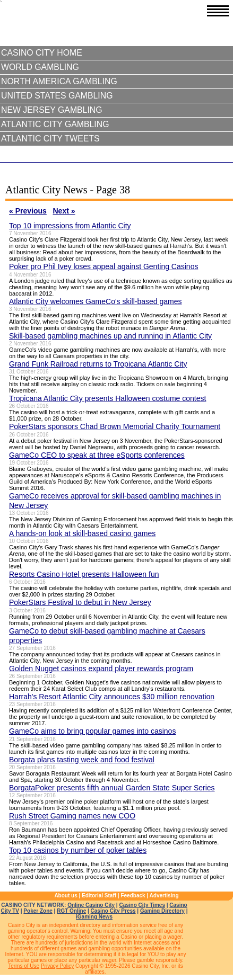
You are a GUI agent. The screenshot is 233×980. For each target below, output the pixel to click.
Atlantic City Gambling (55, 124)
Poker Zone (38, 911)
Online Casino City (91, 905)
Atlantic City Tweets (50, 139)
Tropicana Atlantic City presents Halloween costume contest (107, 398)
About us (66, 896)
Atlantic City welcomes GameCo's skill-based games (96, 301)
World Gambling (40, 67)
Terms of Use (24, 966)
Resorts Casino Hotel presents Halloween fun (84, 574)
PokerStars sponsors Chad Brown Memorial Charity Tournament (115, 426)
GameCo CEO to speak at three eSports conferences (97, 455)
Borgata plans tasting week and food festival (82, 760)
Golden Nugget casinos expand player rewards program (101, 669)
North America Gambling (59, 81)
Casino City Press (113, 911)
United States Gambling (57, 96)
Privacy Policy (57, 966)
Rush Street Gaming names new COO (72, 816)
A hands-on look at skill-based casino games (82, 533)
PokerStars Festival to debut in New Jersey (80, 602)
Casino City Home (42, 53)
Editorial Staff (99, 896)
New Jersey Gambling (52, 110)
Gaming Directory (162, 911)
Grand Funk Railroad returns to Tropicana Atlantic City (98, 364)
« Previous (28, 211)
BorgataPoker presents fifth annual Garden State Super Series (112, 788)
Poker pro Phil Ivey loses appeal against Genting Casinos (103, 266)
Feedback (133, 896)
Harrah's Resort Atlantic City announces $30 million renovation (112, 697)
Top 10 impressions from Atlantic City (70, 226)
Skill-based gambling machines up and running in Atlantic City (110, 336)
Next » (64, 211)
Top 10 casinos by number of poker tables (78, 850)
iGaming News (94, 917)
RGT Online (71, 911)
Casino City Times (142, 905)
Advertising (164, 896)
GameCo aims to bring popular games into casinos (92, 731)
